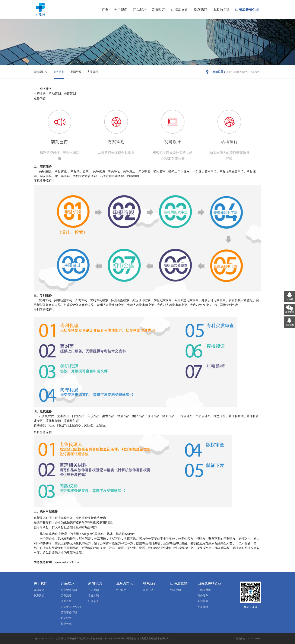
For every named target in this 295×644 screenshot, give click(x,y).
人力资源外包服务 (71, 607)
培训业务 (66, 618)
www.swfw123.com (67, 562)
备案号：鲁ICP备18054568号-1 (111, 639)
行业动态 (94, 601)
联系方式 (148, 590)
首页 (105, 10)
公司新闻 (94, 590)
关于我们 (121, 10)
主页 (229, 72)
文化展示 (121, 590)
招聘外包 (66, 624)
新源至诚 (76, 72)
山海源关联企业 (247, 10)
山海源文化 (180, 10)
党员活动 (176, 590)
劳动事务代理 (69, 612)
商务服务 (59, 72)
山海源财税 (41, 72)
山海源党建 (221, 10)
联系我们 (200, 10)
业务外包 (66, 601)
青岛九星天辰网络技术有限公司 (153, 639)
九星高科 (93, 72)
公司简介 (39, 590)
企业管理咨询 (69, 590)
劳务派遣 (66, 596)
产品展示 (140, 10)
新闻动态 (159, 10)
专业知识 (94, 596)
